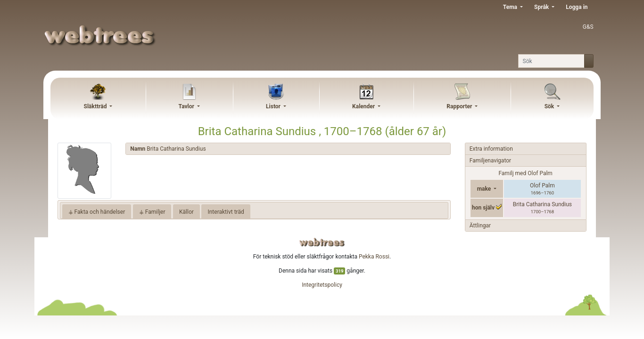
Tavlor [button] (187, 106)
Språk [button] (542, 7)
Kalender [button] (364, 106)
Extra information (491, 149)
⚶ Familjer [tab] (152, 212)
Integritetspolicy (322, 285)
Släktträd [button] (96, 106)
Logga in (577, 7)
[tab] (288, 149)
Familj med (525, 173)
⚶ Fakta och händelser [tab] (97, 212)
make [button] (485, 189)
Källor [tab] (186, 212)
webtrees (322, 242)
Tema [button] (511, 7)
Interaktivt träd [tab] (226, 212)
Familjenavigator (490, 161)
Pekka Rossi (374, 257)
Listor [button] (274, 106)
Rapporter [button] (460, 106)
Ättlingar (480, 226)
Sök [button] (550, 106)
